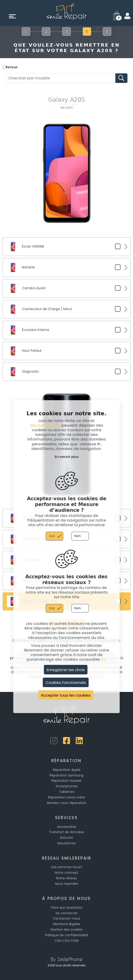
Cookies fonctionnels (66, 682)
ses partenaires (45, 425)
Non (78, 536)
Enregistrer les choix (66, 670)
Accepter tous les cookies (66, 695)
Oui (52, 536)
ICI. (104, 659)
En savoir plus (66, 457)
